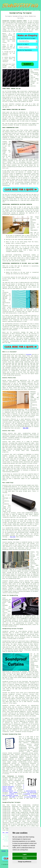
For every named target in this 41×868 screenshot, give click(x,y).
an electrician (32, 792)
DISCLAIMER (37, 10)
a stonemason (27, 794)
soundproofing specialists (20, 366)
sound (8, 48)
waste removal (13, 792)
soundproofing (22, 24)
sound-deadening (18, 449)
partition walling (8, 791)
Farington (29, 354)
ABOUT (28, 10)
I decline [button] (25, 858)
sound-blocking (7, 472)
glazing (32, 555)
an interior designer (30, 797)
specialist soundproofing (15, 139)
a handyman (33, 795)
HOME (21, 10)
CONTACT (32, 10)
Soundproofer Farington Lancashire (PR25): (15, 21)
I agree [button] (25, 854)
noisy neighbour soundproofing (20, 765)
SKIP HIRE (12, 797)
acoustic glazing (7, 590)
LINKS (25, 10)
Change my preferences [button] (25, 862)
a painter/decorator (30, 791)
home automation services (10, 795)
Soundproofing (6, 354)
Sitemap (4, 851)
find (8, 805)
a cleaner (12, 794)
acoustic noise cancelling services (26, 755)
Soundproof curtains (8, 681)
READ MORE (26, 428)
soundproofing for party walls (28, 756)
